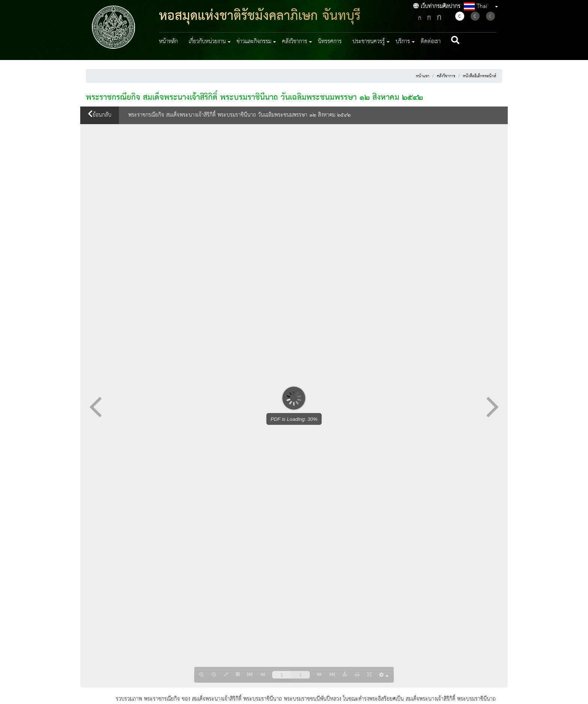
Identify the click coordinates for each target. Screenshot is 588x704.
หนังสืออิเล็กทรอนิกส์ (479, 76)
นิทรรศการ (330, 42)
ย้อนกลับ (100, 115)
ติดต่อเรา (431, 42)
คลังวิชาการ (446, 76)
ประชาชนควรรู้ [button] (369, 42)
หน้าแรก (423, 76)
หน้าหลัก (168, 42)
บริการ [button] (403, 42)
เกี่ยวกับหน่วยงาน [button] (207, 42)
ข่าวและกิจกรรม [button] (254, 42)
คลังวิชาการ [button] (295, 42)
